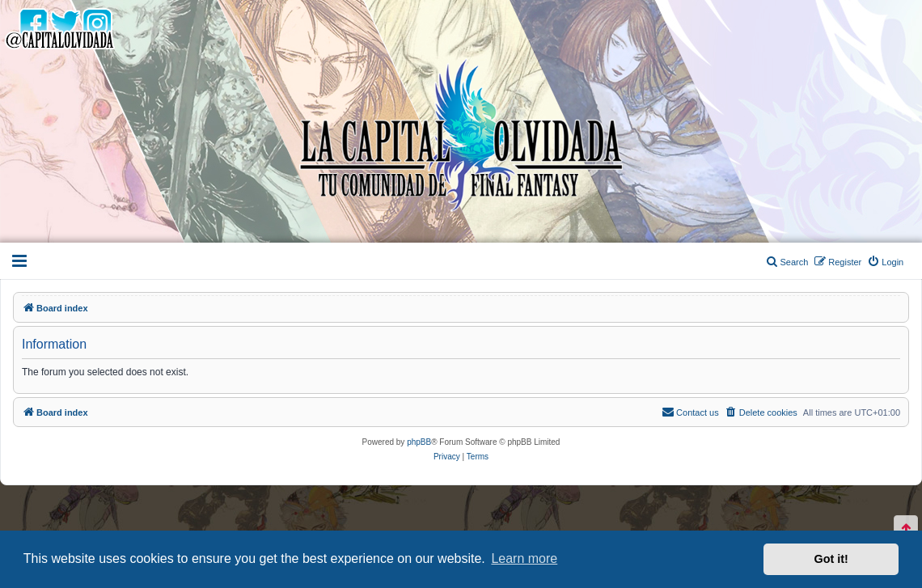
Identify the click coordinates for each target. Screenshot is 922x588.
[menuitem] (885, 262)
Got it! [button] (831, 559)
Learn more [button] (524, 558)
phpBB (419, 442)
